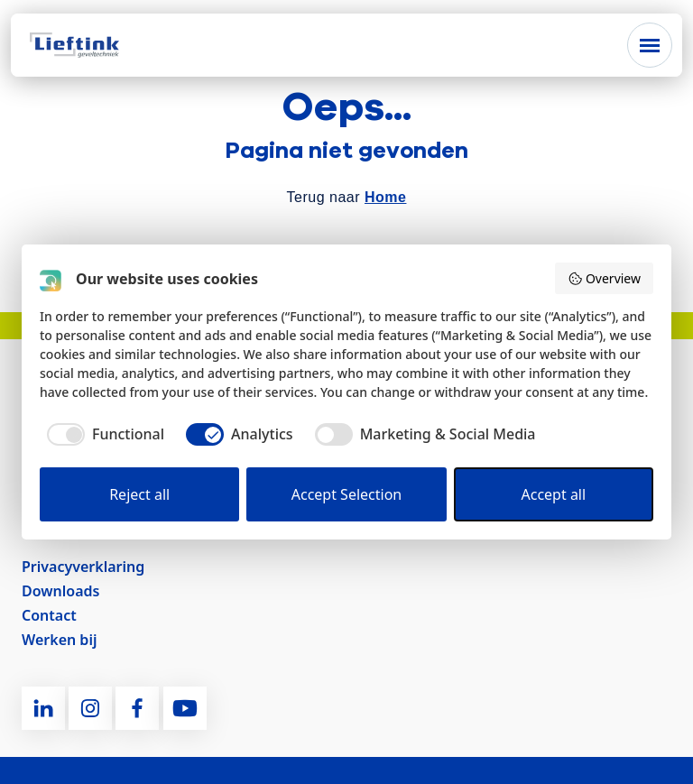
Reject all (139, 494)
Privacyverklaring (83, 567)
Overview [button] (604, 278)
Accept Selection (347, 494)
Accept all (554, 494)
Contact (49, 615)
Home (385, 197)
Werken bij (59, 640)
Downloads (60, 591)
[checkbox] (102, 434)
